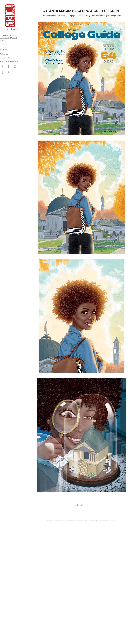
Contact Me (4, 45)
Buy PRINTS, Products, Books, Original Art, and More (8, 38)
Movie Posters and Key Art (9, 62)
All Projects (4, 54)
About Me (3, 49)
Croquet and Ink (6, 58)
